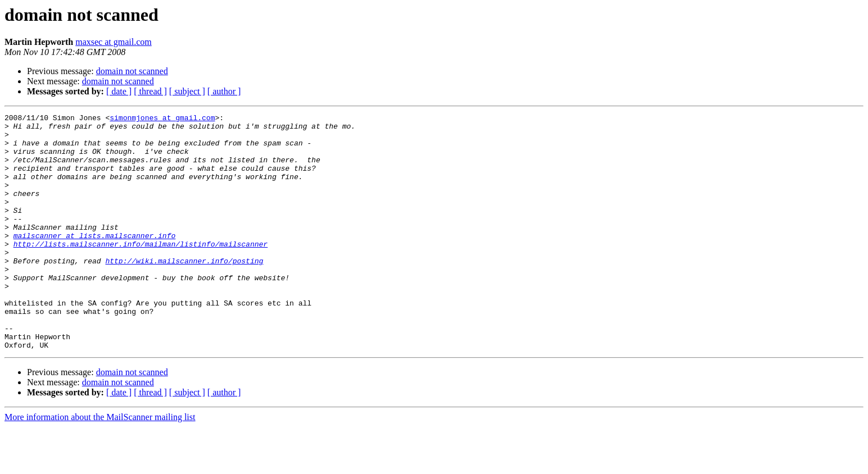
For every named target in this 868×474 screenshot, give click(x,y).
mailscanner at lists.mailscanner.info (95, 261)
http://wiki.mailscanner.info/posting (184, 291)
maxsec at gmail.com (114, 42)
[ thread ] (150, 91)
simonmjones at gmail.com (162, 119)
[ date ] (119, 91)
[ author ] (224, 91)
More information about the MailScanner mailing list (100, 464)
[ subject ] (187, 91)
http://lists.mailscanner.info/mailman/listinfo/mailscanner (141, 271)
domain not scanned (132, 71)
